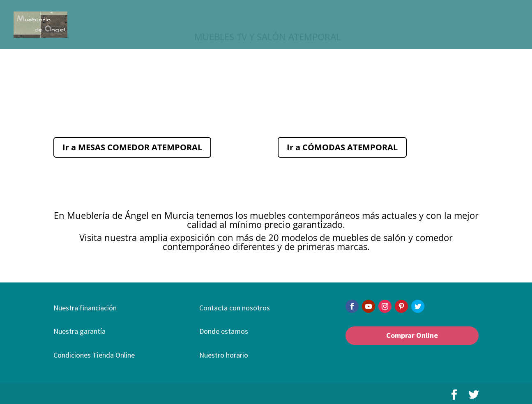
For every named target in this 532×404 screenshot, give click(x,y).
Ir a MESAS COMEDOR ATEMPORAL (132, 147)
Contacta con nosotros (235, 308)
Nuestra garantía (79, 331)
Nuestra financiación (85, 308)
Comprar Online (412, 335)
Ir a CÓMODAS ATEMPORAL (342, 147)
